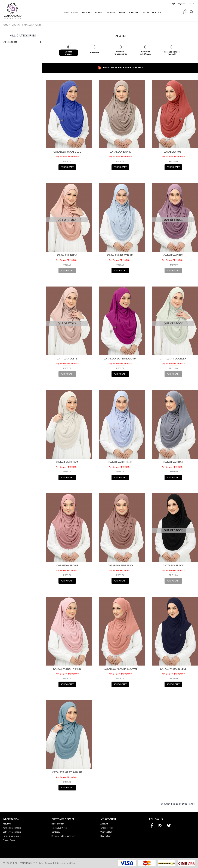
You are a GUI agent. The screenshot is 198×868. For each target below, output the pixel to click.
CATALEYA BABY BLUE (120, 255)
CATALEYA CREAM (67, 462)
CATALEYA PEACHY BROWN (120, 669)
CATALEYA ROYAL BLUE (67, 152)
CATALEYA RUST (173, 152)
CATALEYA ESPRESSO (120, 565)
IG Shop (72, 863)
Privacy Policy (9, 840)
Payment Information (12, 828)
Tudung (15, 25)
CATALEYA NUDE (67, 255)
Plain (38, 25)
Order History (107, 828)
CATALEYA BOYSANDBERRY (120, 358)
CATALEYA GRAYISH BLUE (67, 772)
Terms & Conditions (12, 836)
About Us (7, 824)
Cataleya (27, 25)
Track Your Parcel (59, 828)
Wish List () (106, 832)
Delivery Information (12, 832)
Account (104, 824)
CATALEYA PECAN (67, 565)
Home (5, 25)
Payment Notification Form (63, 836)
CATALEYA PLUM (173, 255)
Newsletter (106, 836)
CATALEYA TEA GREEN (173, 358)
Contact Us (56, 832)
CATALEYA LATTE (67, 358)
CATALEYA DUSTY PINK (67, 669)
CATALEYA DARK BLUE (173, 669)
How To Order (58, 824)
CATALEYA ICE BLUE (120, 462)
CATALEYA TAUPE (120, 152)
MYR (192, 4)
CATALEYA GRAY (173, 462)
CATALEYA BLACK (173, 565)
